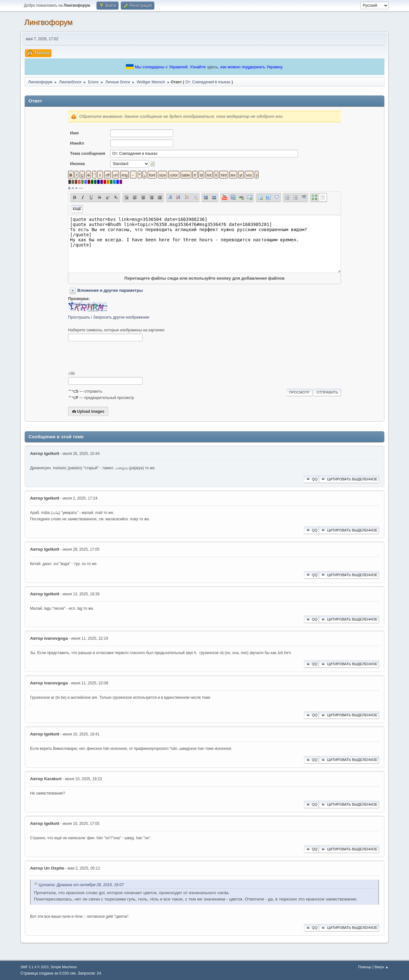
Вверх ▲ (382, 967)
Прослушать (79, 317)
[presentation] (117, 356)
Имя (74, 133)
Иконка (77, 164)
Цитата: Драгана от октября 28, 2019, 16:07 (81, 885)
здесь (212, 67)
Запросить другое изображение (121, 317)
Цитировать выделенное (349, 479)
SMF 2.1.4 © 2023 (35, 967)
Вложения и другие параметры (110, 290)
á (69, 188)
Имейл (77, 143)
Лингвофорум (48, 22)
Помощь (365, 967)
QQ (311, 479)
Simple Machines (64, 967)
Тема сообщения (88, 153)
